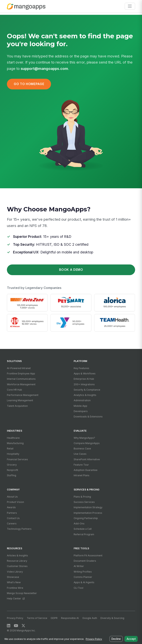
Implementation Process (88, 513)
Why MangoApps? (84, 438)
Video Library (15, 572)
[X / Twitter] (23, 626)
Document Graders (85, 561)
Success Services (84, 502)
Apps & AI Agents (84, 582)
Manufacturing (15, 443)
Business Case (82, 449)
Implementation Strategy (88, 507)
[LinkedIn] (9, 626)
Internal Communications (21, 379)
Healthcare (13, 438)
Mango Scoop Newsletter (22, 593)
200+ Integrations (84, 384)
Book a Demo (71, 270)
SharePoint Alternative (87, 459)
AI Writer (79, 566)
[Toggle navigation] (130, 6)
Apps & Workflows (85, 374)
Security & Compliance (87, 390)
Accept (131, 639)
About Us (12, 497)
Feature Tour (81, 465)
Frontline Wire (15, 588)
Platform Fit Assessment (88, 555)
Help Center (16, 599)
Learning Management (20, 400)
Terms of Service (37, 618)
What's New (14, 582)
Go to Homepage (29, 84)
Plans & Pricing (82, 497)
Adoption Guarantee (86, 470)
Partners (12, 513)
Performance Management (23, 395)
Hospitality (13, 454)
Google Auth (90, 618)
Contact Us (13, 518)
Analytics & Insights (85, 395)
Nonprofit (13, 470)
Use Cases (80, 454)
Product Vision (15, 502)
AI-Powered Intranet (19, 368)
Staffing (12, 475)
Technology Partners (19, 529)
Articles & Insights (17, 555)
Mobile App (80, 406)
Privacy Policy (15, 618)
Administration (82, 400)
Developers (81, 411)
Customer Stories (17, 566)
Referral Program (84, 534)
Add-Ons (79, 524)
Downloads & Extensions (88, 417)
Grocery (12, 465)
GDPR (54, 618)
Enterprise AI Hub (84, 379)
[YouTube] (16, 626)
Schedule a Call (83, 529)
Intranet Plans (82, 475)
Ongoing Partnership (86, 518)
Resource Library (17, 561)
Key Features (81, 368)
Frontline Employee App (21, 374)
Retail (10, 449)
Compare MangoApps (87, 443)
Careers (12, 524)
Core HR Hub (14, 390)
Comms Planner (83, 577)
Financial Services (17, 459)
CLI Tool (78, 588)
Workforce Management (21, 384)
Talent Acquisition (17, 406)
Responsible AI (70, 618)
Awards (11, 507)
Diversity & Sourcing (112, 618)
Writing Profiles (83, 572)
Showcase (13, 577)
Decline (117, 639)
